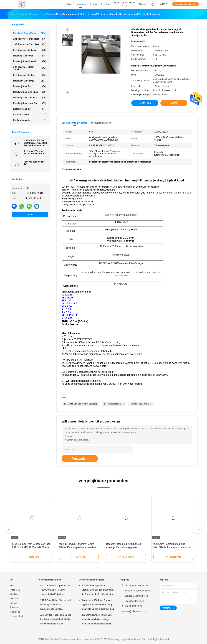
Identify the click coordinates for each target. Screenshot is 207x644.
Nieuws (13, 603)
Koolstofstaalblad (30, 109)
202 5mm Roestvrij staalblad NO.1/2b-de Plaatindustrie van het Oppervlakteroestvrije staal (172, 547)
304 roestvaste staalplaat (30, 44)
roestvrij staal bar (30, 86)
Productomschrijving (101, 123)
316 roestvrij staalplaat (30, 50)
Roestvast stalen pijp (30, 81)
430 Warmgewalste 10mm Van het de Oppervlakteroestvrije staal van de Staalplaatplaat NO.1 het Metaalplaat (98, 620)
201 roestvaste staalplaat (30, 39)
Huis (12, 585)
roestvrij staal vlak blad (141, 404)
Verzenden (80, 459)
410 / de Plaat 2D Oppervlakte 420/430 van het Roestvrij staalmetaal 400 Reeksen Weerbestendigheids (55, 590)
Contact (30, 215)
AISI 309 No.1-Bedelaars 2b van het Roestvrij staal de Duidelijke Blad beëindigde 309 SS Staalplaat (56, 620)
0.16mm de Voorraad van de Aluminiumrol (34, 152)
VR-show (14, 594)
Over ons (14, 599)
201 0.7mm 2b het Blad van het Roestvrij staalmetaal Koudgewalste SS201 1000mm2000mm (56, 605)
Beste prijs (145, 103)
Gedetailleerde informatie (74, 123)
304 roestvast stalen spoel (30, 68)
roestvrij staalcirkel (30, 56)
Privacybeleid (16, 616)
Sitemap (14, 607)
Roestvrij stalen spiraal (30, 61)
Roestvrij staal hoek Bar (30, 103)
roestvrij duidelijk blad (114, 404)
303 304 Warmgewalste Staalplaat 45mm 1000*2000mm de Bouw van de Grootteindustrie (98, 590)
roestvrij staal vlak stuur (30, 92)
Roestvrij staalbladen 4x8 (34, 163)
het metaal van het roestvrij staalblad (81, 404)
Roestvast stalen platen (30, 33)
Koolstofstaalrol (30, 115)
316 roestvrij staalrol (30, 75)
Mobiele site (16, 612)
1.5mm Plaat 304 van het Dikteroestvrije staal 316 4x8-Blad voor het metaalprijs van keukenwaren (35, 143)
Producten (15, 590)
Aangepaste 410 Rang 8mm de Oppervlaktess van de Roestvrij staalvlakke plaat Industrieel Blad (98, 605)
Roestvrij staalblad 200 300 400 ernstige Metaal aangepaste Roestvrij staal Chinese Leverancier (126, 547)
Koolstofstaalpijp (30, 120)
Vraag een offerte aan (186, 4)
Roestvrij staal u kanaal (30, 98)
